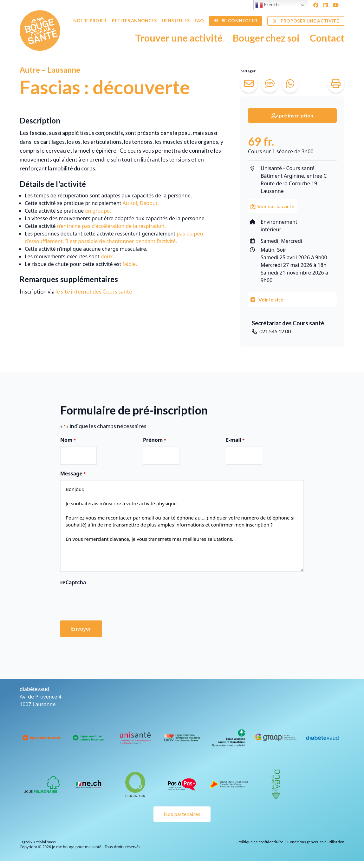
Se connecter (236, 20)
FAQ (199, 20)
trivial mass (46, 842)
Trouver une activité (179, 38)
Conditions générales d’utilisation (316, 842)
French (267, 5)
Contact (327, 38)
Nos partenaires (182, 814)
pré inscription (292, 115)
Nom (68, 440)
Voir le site (267, 299)
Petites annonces (134, 20)
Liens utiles (176, 20)
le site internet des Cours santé (94, 291)
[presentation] (108, 601)
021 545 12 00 (271, 331)
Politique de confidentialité (260, 842)
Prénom (155, 440)
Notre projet (90, 20)
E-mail (235, 440)
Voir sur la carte (272, 206)
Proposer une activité (306, 21)
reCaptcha (73, 582)
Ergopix (26, 842)
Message (73, 474)
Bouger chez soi (266, 38)
